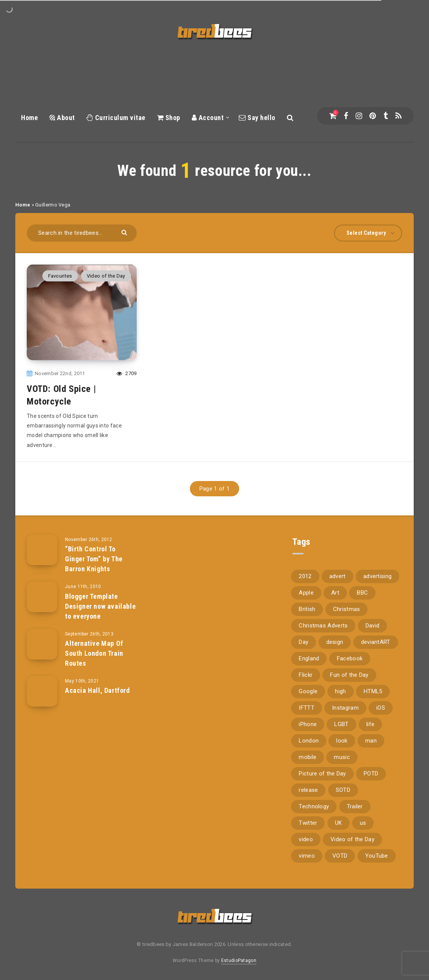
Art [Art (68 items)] (335, 593)
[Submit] (125, 232)
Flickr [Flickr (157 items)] (306, 675)
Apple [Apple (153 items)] (306, 593)
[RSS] (398, 116)
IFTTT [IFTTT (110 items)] (307, 708)
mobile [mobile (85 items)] (308, 757)
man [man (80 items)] (371, 741)
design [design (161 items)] (335, 642)
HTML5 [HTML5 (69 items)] (373, 691)
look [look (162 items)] (342, 741)
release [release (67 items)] (308, 790)
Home (29, 118)
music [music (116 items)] (342, 757)
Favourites (60, 276)
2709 (127, 373)
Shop (169, 118)
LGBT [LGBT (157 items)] (341, 724)
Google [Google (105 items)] (308, 691)
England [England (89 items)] (309, 658)
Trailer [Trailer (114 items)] (355, 806)
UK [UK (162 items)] (339, 823)
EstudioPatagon (239, 960)
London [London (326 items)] (309, 741)
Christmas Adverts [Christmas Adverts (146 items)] (323, 626)
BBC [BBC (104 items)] (362, 593)
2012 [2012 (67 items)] (305, 576)
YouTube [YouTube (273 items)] (377, 856)
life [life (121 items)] (370, 724)
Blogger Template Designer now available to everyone (100, 606)
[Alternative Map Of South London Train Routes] (42, 644)
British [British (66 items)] (307, 609)
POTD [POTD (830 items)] (371, 774)
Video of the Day (106, 276)
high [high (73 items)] (340, 691)
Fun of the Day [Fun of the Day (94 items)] (349, 675)
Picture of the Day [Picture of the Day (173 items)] (322, 774)
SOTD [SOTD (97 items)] (343, 790)
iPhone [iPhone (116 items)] (308, 724)
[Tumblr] (386, 116)
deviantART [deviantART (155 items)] (376, 642)
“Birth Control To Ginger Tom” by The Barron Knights (94, 559)
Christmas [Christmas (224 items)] (347, 609)
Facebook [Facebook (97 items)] (350, 658)
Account (208, 118)
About (62, 118)
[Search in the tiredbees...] (82, 233)
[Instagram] (359, 116)
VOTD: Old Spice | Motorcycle (61, 395)
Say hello (257, 118)
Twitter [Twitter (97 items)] (308, 823)
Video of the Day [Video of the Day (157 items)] (352, 839)
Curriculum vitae (116, 118)
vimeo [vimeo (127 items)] (307, 856)
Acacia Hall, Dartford (97, 690)
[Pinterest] (373, 116)
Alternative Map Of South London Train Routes (94, 653)
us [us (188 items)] (363, 823)
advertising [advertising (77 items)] (377, 576)
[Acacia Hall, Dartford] (42, 691)
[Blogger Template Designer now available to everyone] (42, 597)
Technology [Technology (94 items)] (314, 806)
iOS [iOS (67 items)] (381, 708)
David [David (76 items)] (373, 626)
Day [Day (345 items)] (304, 642)
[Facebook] (346, 116)
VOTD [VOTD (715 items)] (340, 856)
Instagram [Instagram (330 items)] (345, 708)
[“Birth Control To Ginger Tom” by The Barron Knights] (42, 550)
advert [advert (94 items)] (338, 576)
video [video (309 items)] (306, 839)
